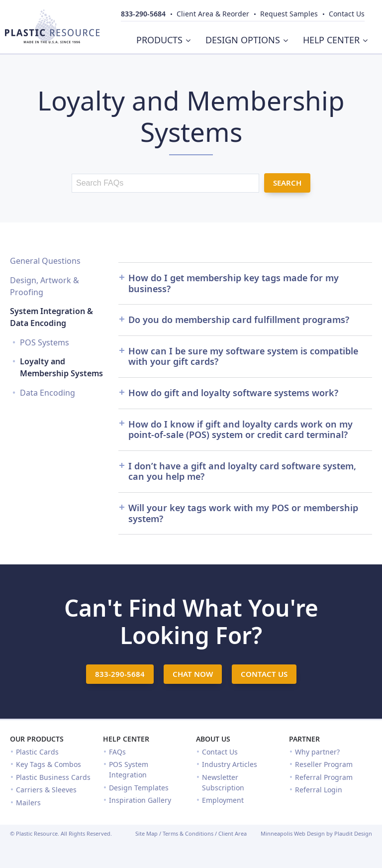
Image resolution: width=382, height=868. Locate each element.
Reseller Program (324, 764)
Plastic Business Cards (53, 777)
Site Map (146, 833)
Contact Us (220, 752)
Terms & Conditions (188, 833)
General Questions (45, 261)
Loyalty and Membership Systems (61, 367)
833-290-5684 (143, 14)
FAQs (117, 752)
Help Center (126, 739)
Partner (304, 739)
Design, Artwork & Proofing (45, 286)
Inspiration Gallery (140, 800)
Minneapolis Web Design (293, 833)
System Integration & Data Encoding (51, 317)
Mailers (28, 803)
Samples (289, 14)
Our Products (37, 739)
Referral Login (319, 790)
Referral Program (324, 777)
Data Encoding (48, 393)
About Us (213, 739)
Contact (347, 14)
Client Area (233, 833)
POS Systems (45, 342)
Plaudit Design (353, 833)
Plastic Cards (37, 752)
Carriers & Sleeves (46, 790)
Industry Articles (230, 764)
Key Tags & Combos (48, 764)
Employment (223, 800)
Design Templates (139, 788)
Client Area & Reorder (213, 14)
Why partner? (317, 752)
